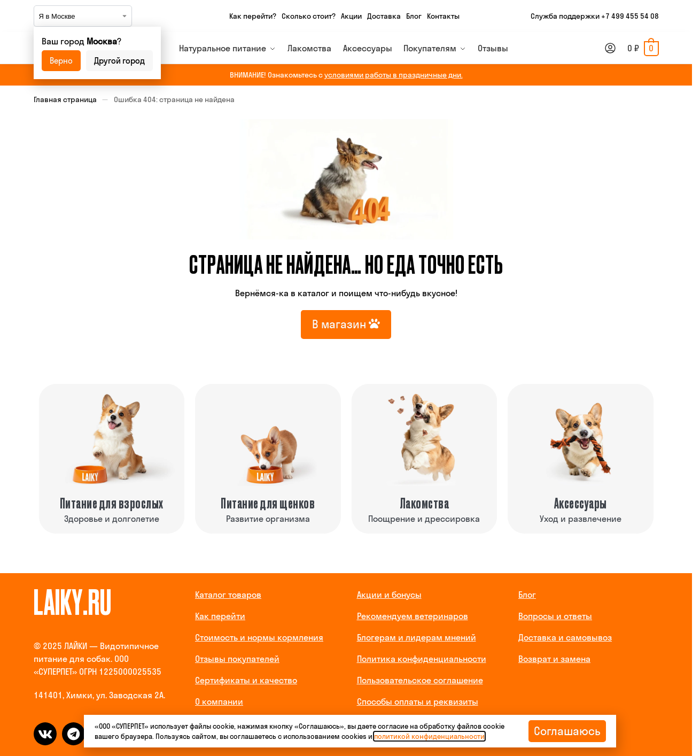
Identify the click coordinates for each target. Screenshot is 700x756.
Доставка (384, 16)
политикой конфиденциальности (429, 736)
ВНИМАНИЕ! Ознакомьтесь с (346, 75)
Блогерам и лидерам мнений (417, 637)
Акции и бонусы (389, 595)
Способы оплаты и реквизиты (418, 701)
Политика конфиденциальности (422, 659)
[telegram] (73, 734)
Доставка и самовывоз (565, 637)
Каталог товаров (228, 595)
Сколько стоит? (309, 16)
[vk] (45, 734)
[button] (643, 48)
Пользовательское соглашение (420, 680)
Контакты (443, 16)
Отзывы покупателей (237, 659)
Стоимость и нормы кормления (259, 637)
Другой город (119, 61)
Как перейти (220, 616)
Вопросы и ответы (555, 616)
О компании (219, 701)
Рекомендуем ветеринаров (413, 616)
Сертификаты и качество (246, 680)
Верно (61, 61)
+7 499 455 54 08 (630, 16)
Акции (351, 16)
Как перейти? (253, 16)
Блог (414, 16)
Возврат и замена (554, 659)
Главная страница (65, 99)
